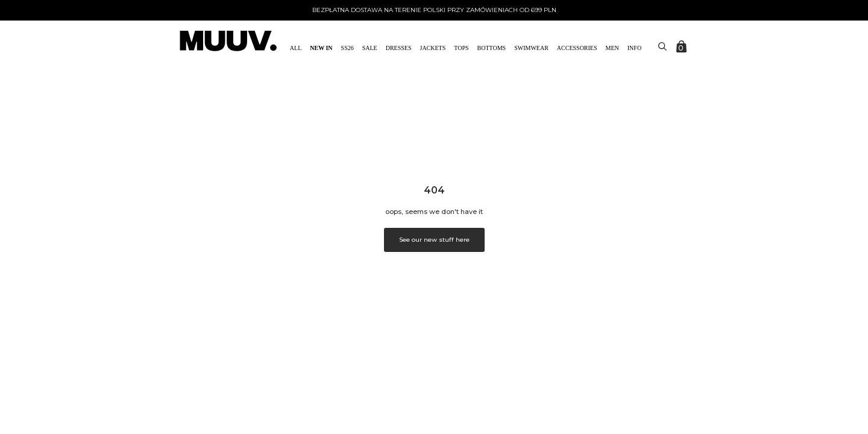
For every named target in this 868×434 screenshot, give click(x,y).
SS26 (348, 48)
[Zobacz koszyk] (682, 46)
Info (634, 48)
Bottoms (492, 48)
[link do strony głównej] (228, 42)
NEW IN (321, 48)
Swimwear (531, 48)
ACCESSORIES (577, 48)
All (296, 48)
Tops (461, 48)
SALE (370, 48)
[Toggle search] (662, 46)
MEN (612, 48)
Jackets (433, 48)
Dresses (399, 48)
